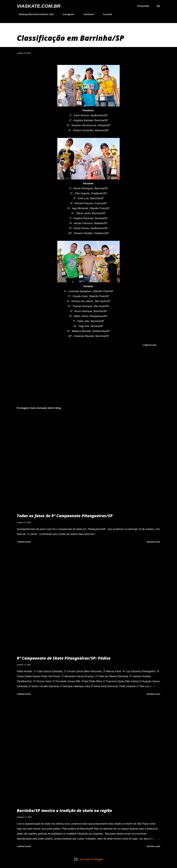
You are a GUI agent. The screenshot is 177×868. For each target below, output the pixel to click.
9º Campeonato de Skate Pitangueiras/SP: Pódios (64, 658)
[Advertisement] (88, 379)
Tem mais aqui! (153, 542)
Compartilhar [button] (149, 345)
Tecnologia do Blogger (88, 859)
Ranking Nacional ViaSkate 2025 (34, 14)
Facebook (87, 14)
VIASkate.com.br (39, 6)
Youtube (106, 14)
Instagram (67, 14)
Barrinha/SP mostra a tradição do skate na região (64, 810)
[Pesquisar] (143, 6)
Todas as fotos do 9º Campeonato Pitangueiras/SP (65, 516)
